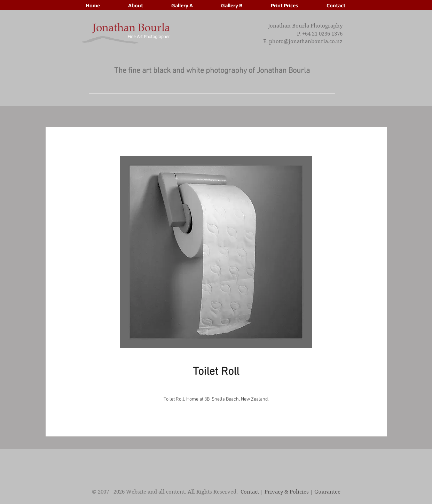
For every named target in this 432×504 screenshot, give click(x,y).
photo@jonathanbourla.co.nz (306, 41)
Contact (250, 492)
